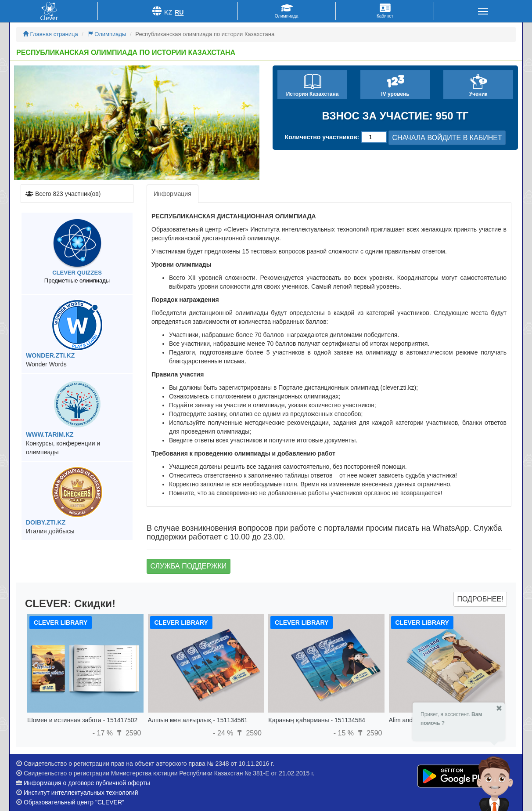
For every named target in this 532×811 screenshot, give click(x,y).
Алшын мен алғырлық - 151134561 (198, 720)
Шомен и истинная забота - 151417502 (82, 720)
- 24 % (224, 733)
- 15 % (345, 733)
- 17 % (104, 733)
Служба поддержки (189, 566)
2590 (128, 733)
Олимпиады (107, 34)
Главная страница (50, 34)
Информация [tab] (173, 194)
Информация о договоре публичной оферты (87, 783)
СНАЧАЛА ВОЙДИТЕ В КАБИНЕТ (447, 138)
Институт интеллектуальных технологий (81, 793)
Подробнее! (480, 599)
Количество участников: (322, 137)
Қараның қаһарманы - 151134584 (317, 720)
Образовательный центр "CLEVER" (74, 802)
